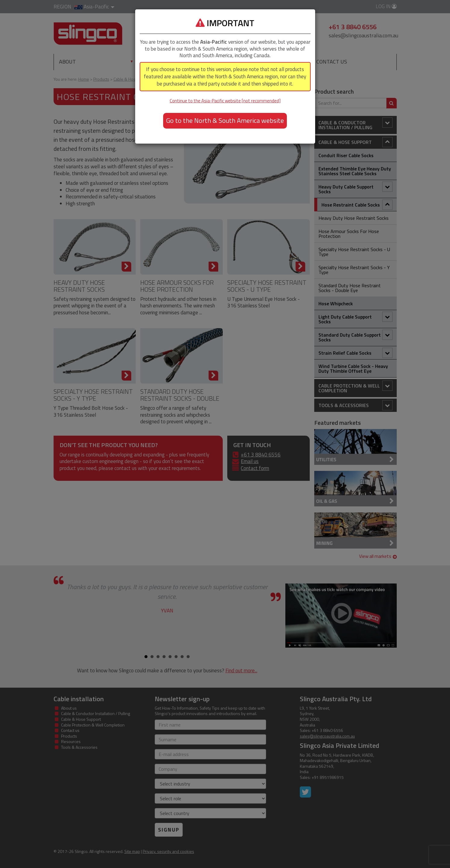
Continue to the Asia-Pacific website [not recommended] (225, 101)
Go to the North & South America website (225, 120)
